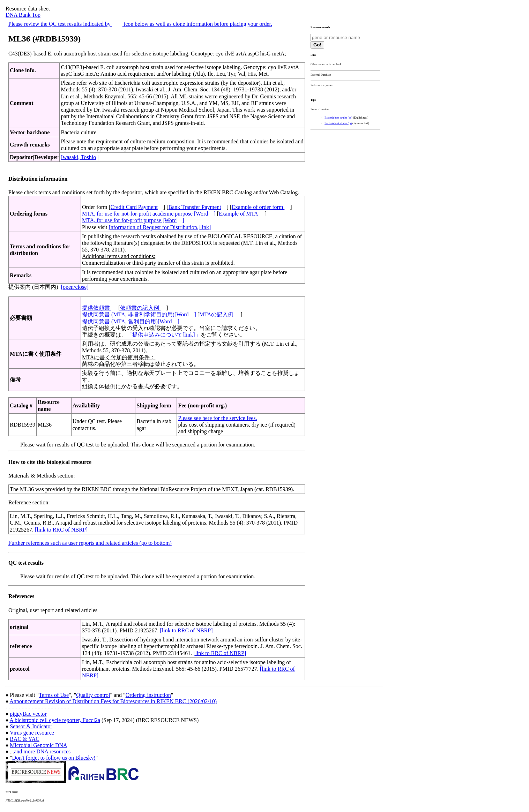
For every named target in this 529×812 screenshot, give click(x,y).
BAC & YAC (25, 739)
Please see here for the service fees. (217, 418)
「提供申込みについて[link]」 (164, 335)
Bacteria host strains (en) (338, 118)
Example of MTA (239, 214)
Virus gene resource (32, 733)
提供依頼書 (97, 308)
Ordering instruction (148, 695)
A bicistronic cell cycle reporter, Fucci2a (55, 720)
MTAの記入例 (217, 314)
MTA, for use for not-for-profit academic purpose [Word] (149, 214)
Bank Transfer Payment (195, 207)
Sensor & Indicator (31, 726)
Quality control (93, 695)
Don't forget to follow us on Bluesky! (54, 758)
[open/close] (75, 287)
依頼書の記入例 (140, 308)
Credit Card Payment (134, 207)
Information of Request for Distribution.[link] (160, 227)
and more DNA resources (42, 751)
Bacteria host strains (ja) (338, 123)
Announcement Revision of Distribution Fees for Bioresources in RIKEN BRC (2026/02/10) (113, 701)
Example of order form (258, 207)
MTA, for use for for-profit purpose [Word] (133, 220)
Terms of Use (54, 695)
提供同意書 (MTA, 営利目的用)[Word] (131, 321)
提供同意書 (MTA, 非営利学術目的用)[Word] (139, 314)
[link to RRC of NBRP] (61, 530)
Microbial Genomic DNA (38, 745)
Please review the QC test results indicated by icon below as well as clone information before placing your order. (140, 24)
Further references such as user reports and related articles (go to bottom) (90, 543)
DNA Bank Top (23, 15)
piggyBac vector (28, 714)
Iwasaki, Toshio (78, 157)
